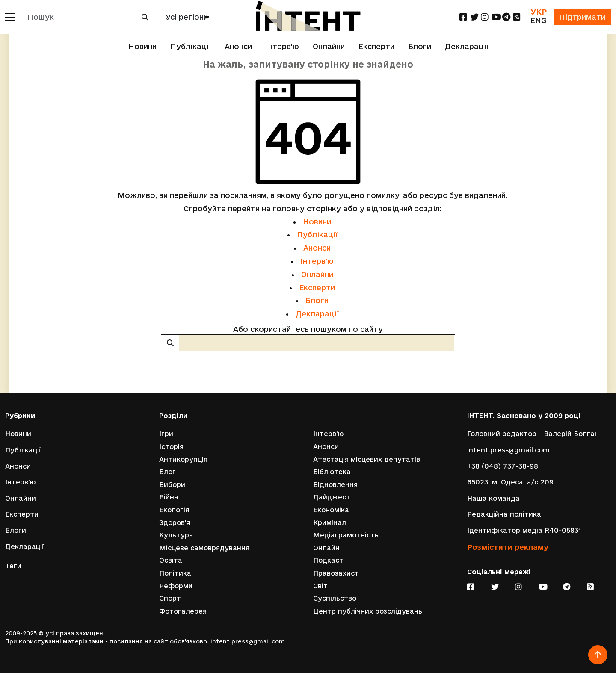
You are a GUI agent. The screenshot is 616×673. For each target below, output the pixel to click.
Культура (176, 535)
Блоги (420, 46)
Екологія (174, 510)
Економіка (331, 510)
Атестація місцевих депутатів (367, 459)
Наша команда (493, 498)
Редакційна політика (504, 514)
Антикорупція (183, 459)
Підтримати (582, 17)
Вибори (172, 485)
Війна (169, 497)
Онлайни (329, 46)
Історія (171, 447)
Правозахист (336, 573)
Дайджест (332, 497)
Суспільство (335, 598)
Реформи (176, 586)
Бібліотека (332, 472)
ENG (539, 20)
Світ (320, 586)
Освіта (171, 560)
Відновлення (335, 485)
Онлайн (326, 548)
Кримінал (330, 523)
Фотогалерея (183, 611)
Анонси (238, 46)
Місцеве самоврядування (204, 548)
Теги (13, 566)
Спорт (170, 598)
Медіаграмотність (346, 535)
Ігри (166, 434)
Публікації (191, 46)
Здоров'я (175, 523)
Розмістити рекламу (508, 547)
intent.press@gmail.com (508, 450)
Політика (175, 573)
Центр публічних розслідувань (368, 611)
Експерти (376, 46)
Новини (142, 46)
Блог (167, 472)
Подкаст (328, 560)
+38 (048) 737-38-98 (503, 466)
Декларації (466, 46)
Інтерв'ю (282, 46)
